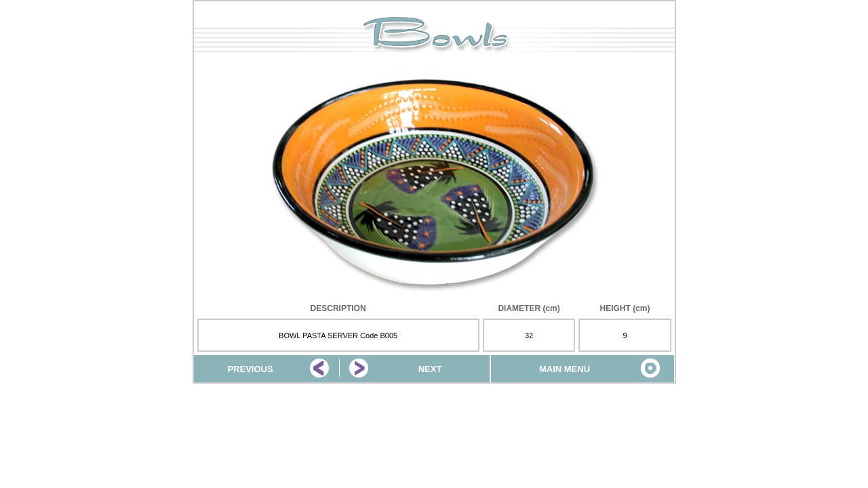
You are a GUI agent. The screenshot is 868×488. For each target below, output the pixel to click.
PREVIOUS (250, 369)
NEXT (430, 369)
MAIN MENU (565, 369)
